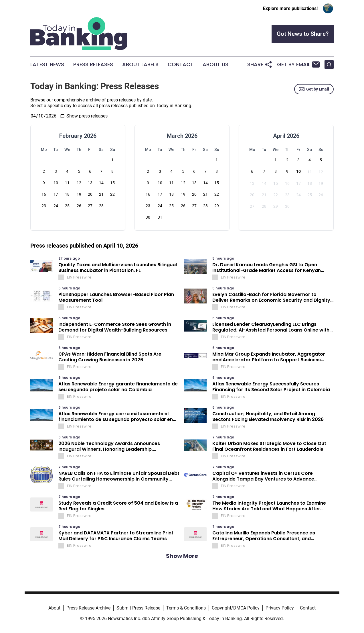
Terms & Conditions (186, 608)
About (54, 608)
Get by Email (314, 89)
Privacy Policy (280, 608)
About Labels (140, 64)
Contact (181, 64)
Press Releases (93, 64)
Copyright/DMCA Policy (236, 608)
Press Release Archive (88, 608)
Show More (182, 556)
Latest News (47, 64)
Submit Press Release (138, 608)
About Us (215, 64)
